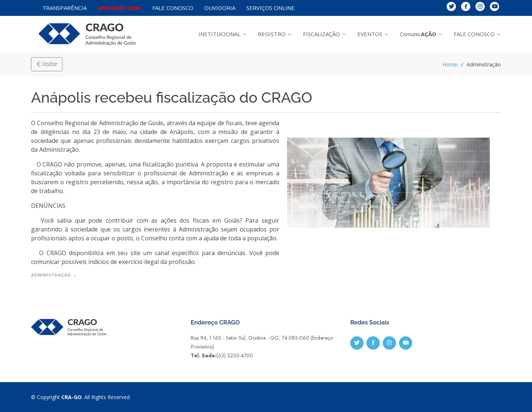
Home (450, 64)
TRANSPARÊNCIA (73, 8)
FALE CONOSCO (174, 8)
